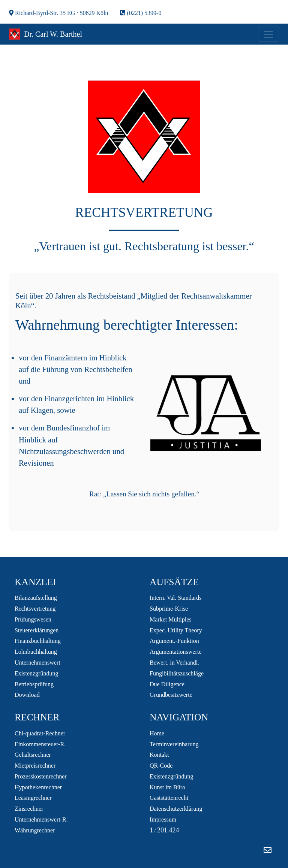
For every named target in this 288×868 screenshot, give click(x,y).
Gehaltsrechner (33, 755)
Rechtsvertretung (35, 609)
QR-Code (161, 766)
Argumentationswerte (175, 652)
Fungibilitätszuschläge (177, 673)
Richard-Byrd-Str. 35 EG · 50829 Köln (58, 13)
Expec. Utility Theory (176, 630)
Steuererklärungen (37, 630)
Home (157, 733)
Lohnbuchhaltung (36, 652)
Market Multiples (171, 619)
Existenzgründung (36, 673)
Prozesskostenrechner (41, 776)
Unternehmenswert (37, 663)
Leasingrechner (33, 798)
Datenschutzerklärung (176, 809)
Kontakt (159, 755)
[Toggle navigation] (268, 34)
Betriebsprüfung (34, 684)
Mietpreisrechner (35, 766)
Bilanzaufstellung (36, 598)
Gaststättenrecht (169, 798)
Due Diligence (167, 684)
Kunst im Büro (167, 787)
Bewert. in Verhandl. (174, 663)
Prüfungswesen (33, 619)
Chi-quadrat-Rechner (40, 733)
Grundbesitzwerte (171, 695)
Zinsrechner (29, 809)
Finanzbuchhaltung (38, 641)
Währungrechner (35, 830)
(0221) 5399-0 (141, 13)
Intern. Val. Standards (175, 598)
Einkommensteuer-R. (40, 744)
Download (27, 695)
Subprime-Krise (169, 609)
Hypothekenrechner (38, 787)
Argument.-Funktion (174, 641)
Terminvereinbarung (174, 744)
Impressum (163, 819)
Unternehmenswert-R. (41, 819)
